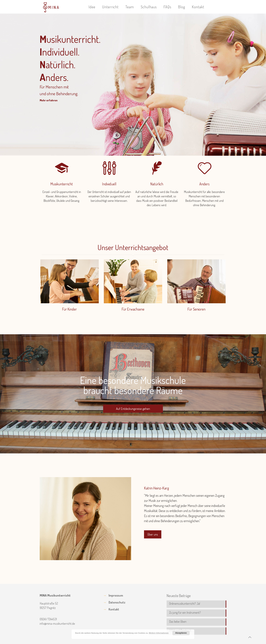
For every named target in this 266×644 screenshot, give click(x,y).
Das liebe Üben (178, 621)
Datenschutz (117, 602)
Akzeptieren (181, 633)
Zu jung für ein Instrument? (185, 612)
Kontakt (114, 609)
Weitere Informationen (159, 633)
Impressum (116, 595)
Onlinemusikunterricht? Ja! (185, 604)
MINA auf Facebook (180, 630)
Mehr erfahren (49, 100)
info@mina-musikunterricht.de (57, 623)
